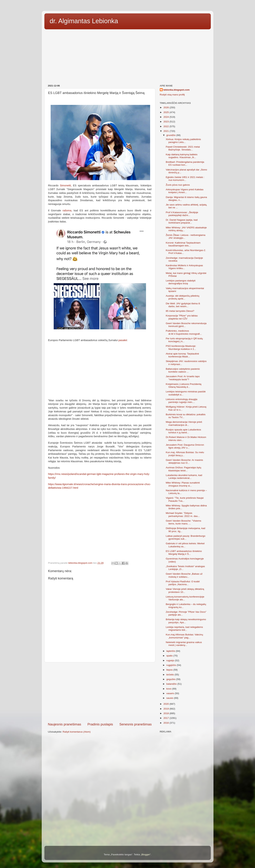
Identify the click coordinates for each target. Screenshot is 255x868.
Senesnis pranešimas (136, 724)
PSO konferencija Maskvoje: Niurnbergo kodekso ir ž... (181, 347)
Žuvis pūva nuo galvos (178, 185)
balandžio (172, 684)
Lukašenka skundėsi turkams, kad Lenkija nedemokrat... (184, 477)
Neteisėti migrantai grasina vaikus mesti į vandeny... (184, 644)
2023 (166, 122)
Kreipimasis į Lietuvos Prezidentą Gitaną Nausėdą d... (184, 385)
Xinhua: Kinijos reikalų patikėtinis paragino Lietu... (183, 141)
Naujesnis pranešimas (65, 724)
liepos (170, 670)
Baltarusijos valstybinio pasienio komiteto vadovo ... (183, 370)
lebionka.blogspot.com (177, 90)
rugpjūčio (172, 665)
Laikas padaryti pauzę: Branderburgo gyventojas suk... (185, 537)
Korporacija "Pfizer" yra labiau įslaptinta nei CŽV (182, 317)
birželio (171, 675)
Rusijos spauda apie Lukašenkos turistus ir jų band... (183, 431)
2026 (166, 107)
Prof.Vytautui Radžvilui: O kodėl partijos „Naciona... (183, 583)
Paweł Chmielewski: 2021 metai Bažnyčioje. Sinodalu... (183, 148)
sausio (170, 698)
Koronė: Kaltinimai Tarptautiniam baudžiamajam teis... (183, 244)
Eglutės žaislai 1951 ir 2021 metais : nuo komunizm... (185, 179)
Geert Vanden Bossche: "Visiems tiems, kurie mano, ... (183, 522)
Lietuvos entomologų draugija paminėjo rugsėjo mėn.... (181, 401)
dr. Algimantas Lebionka (84, 21)
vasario (171, 693)
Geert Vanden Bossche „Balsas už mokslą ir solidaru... (184, 575)
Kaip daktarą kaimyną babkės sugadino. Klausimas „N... (182, 156)
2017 (166, 718)
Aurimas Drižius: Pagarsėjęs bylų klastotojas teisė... (183, 469)
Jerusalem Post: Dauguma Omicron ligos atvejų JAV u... (185, 446)
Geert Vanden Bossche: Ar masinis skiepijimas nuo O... (184, 461)
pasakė (123, 340)
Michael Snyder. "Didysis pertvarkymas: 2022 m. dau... (183, 514)
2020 (166, 704)
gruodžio (171, 135)
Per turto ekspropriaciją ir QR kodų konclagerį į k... (184, 340)
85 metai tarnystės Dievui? (180, 311)
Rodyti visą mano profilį (172, 95)
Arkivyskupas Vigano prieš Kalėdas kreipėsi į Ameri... (185, 191)
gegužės (171, 679)
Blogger (146, 855)
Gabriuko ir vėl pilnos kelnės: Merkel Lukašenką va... (185, 545)
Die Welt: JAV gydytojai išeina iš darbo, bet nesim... (183, 305)
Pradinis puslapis (100, 724)
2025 (166, 112)
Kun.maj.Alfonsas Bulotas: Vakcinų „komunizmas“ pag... (184, 636)
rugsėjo (171, 660)
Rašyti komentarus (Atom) (77, 732)
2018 (166, 713)
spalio (170, 656)
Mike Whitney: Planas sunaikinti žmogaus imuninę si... (183, 484)
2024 (166, 117)
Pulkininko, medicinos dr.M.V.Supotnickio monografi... (184, 332)
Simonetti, (66, 185)
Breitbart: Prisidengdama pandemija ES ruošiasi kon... (185, 163)
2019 (166, 709)
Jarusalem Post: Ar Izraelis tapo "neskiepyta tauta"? (183, 378)
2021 (166, 131)
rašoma (67, 210)
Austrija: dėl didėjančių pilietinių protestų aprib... (183, 297)
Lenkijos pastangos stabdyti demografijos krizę (181, 282)
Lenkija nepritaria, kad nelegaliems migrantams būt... (184, 628)
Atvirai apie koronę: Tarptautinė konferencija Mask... (182, 355)
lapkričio (171, 651)
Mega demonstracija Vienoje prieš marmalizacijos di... (184, 423)
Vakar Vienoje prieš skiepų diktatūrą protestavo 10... (185, 590)
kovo (169, 689)
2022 (166, 126)
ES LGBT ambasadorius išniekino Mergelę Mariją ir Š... (184, 553)
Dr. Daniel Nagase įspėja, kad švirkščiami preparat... (182, 221)
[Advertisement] (128, 56)
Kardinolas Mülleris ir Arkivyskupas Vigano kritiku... (184, 267)
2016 (166, 723)
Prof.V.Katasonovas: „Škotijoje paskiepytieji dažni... (182, 214)
